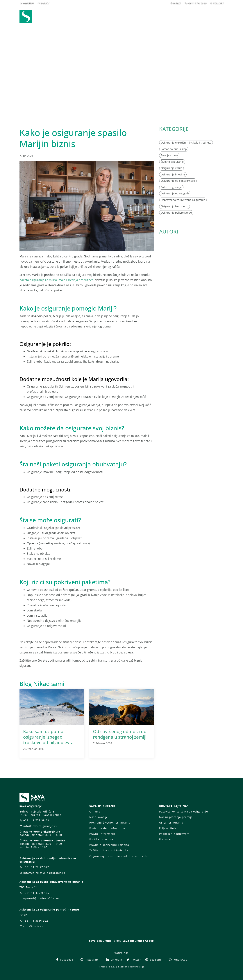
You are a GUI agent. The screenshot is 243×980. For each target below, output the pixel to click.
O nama (95, 811)
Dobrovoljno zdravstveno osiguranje (183, 200)
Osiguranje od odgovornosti (178, 181)
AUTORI (169, 231)
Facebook (64, 960)
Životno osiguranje (172, 162)
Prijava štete (151, 16)
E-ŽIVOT (45, 3)
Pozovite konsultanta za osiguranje (184, 811)
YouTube (153, 960)
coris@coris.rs (33, 926)
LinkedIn (114, 960)
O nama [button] (175, 16)
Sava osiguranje (100, 941)
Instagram (89, 960)
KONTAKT (218, 3)
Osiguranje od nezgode (175, 193)
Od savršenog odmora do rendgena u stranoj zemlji (120, 734)
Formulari (166, 839)
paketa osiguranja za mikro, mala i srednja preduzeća (56, 280)
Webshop (96, 16)
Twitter (134, 960)
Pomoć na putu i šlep (174, 149)
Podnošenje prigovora (174, 834)
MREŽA (177, 3)
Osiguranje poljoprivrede (176, 213)
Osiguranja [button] (120, 16)
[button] (217, 16)
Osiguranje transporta (175, 206)
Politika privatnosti (102, 839)
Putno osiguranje (171, 187)
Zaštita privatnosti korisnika (109, 850)
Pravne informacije (102, 834)
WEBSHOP (28, 3)
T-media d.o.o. (107, 967)
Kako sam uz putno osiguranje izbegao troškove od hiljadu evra (48, 737)
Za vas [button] (198, 16)
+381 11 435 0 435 (36, 893)
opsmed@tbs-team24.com (41, 898)
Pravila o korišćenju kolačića (109, 845)
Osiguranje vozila (171, 168)
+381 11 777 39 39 (197, 3)
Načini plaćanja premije (176, 817)
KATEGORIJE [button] (174, 129)
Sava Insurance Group (138, 941)
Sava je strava (169, 155)
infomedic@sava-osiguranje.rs (44, 873)
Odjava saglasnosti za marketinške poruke (119, 856)
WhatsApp (178, 960)
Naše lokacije (99, 817)
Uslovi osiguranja (171, 823)
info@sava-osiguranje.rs (40, 826)
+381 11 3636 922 (36, 921)
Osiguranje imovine (173, 174)
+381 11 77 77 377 (36, 867)
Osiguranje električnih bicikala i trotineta (186, 143)
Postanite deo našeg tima (107, 828)
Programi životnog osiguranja (110, 823)
